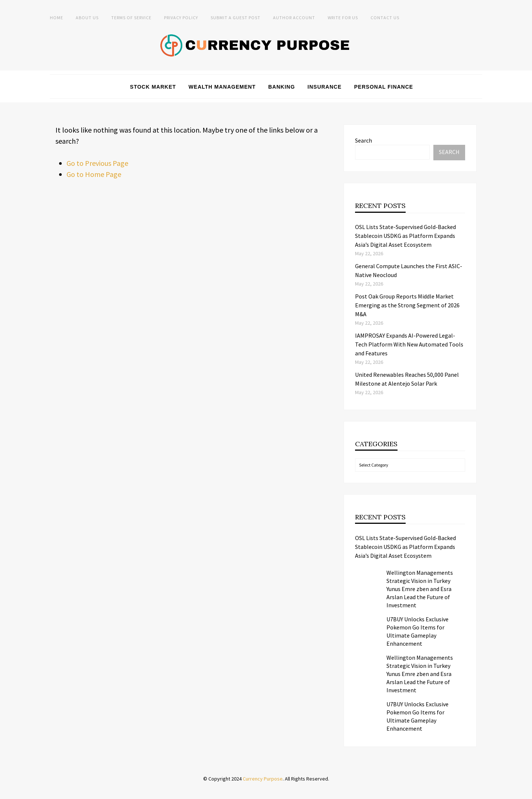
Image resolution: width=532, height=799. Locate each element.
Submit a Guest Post (236, 18)
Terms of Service (131, 18)
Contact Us (385, 18)
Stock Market (153, 87)
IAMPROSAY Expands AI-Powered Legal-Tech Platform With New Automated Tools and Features (409, 344)
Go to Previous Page (97, 163)
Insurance (324, 87)
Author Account (294, 18)
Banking (282, 87)
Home (57, 18)
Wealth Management (222, 87)
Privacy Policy (181, 18)
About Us (87, 18)
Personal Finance (384, 87)
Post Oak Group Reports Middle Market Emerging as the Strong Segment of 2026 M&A (407, 305)
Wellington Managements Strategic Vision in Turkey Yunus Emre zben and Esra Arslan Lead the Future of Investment (420, 589)
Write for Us (343, 18)
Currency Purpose (263, 779)
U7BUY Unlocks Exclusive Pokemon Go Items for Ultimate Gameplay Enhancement (417, 631)
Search (364, 140)
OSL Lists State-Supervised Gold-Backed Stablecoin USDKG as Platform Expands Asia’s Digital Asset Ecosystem (405, 236)
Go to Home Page (94, 174)
